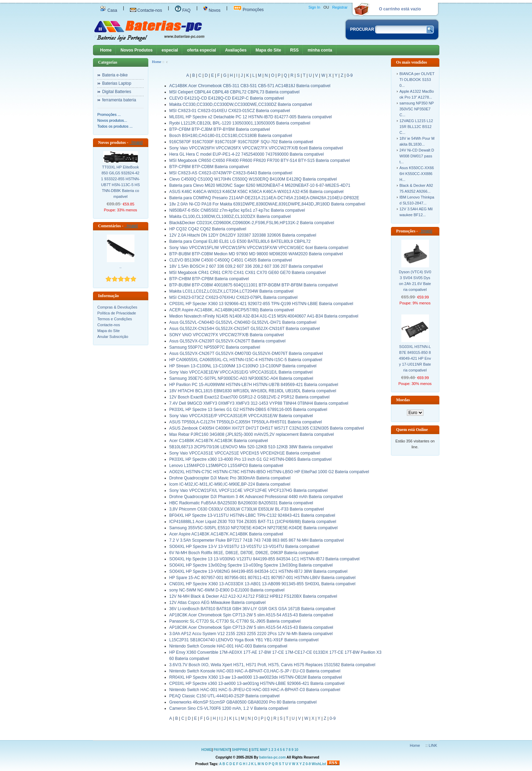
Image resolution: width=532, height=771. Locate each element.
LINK (433, 745)
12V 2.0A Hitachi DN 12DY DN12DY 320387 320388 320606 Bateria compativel (243, 235)
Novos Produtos (137, 50)
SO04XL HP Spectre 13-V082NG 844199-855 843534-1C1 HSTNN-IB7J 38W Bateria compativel (259, 571)
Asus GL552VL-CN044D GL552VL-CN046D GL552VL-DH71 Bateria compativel (243, 322)
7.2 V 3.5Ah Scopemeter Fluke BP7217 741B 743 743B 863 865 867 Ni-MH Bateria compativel (257, 540)
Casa (109, 10)
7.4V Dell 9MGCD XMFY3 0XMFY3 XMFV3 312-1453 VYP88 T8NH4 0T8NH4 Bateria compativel (259, 403)
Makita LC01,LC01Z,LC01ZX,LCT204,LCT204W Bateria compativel (232, 291)
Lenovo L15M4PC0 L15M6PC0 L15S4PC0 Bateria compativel (226, 466)
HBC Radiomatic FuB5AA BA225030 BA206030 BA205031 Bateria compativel (241, 503)
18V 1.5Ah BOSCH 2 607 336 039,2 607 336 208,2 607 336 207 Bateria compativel (246, 266)
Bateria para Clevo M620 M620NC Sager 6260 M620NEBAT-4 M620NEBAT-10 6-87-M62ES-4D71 (260, 185)
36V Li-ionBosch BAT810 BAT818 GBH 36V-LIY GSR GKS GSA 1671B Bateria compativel (252, 609)
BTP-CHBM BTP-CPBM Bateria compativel (209, 279)
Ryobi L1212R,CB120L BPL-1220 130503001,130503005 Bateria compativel (240, 123)
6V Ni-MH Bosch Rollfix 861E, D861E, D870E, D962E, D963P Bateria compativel (244, 553)
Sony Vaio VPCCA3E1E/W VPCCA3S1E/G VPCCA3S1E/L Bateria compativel (241, 372)
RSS (294, 50)
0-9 (350, 75)
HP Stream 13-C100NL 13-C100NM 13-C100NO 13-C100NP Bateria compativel (243, 366)
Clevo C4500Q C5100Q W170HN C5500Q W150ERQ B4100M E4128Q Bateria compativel (253, 179)
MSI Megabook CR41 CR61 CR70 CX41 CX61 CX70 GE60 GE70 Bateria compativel (248, 273)
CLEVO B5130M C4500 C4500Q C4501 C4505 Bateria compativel (231, 260)
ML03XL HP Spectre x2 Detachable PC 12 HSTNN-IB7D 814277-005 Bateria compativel (251, 117)
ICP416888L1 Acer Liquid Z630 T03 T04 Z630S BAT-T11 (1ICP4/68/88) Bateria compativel (253, 522)
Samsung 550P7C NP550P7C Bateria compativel (215, 347)
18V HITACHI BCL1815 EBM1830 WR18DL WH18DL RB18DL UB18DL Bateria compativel (253, 391)
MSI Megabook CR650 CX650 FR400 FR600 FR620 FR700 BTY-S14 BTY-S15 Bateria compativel (260, 160)
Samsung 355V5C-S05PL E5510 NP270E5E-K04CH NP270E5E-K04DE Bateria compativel (254, 528)
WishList (319, 764)
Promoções (249, 10)
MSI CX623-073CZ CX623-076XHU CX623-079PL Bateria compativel (234, 297)
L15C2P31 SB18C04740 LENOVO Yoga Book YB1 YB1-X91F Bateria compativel (244, 640)
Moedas (403, 400)
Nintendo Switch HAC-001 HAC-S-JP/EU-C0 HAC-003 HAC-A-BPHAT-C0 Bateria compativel (255, 690)
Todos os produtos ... (115, 126)
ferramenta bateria (119, 100)
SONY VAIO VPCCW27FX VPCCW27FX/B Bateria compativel (227, 335)
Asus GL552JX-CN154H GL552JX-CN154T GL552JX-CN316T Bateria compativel (245, 329)
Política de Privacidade (117, 313)
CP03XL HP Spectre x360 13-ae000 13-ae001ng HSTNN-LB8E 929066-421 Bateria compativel (257, 683)
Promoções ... (109, 114)
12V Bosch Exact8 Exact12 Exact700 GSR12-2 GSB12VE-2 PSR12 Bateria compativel (250, 397)
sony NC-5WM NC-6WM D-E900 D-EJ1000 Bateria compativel (227, 590)
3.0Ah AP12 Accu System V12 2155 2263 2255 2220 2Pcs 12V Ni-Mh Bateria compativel (251, 634)
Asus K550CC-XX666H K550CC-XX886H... (417, 174)
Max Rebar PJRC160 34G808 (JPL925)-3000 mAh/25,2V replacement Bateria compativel (252, 434)
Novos (212, 10)
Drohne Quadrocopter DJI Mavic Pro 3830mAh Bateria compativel (230, 478)
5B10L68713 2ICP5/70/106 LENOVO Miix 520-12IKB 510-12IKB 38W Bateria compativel (251, 447)
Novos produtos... (112, 120)
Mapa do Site (268, 50)
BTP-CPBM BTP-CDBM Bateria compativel (209, 167)
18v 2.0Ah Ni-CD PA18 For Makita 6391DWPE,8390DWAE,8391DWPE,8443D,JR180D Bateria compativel (267, 204)
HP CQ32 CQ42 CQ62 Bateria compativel (208, 229)
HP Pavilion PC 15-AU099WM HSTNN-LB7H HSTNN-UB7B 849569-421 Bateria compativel (254, 385)
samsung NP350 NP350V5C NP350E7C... (417, 109)
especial (170, 50)
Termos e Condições (115, 319)
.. (120, 267)
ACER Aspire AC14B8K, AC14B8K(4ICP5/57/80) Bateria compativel (232, 310)
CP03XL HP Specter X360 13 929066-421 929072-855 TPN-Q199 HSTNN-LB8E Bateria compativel (261, 304)
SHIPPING (240, 750)
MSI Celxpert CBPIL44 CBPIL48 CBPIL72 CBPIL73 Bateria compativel (235, 92)
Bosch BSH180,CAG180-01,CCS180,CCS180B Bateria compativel (231, 136)
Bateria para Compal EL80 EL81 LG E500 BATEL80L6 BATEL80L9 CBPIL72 (240, 241)
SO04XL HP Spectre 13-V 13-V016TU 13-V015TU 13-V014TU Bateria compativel (244, 547)
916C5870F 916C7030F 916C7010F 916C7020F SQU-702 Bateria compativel (241, 142)
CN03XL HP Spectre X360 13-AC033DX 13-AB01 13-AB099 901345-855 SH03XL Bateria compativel (263, 584)
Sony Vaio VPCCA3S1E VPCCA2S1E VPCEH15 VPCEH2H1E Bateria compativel (245, 453)
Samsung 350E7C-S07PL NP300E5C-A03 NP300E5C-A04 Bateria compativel (241, 378)
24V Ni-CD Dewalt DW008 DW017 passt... (417, 156)
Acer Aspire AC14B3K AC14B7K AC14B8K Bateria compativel (226, 534)
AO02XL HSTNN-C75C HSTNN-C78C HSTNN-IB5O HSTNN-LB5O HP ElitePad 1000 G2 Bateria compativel (269, 472)
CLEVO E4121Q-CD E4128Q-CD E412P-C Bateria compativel (227, 98)
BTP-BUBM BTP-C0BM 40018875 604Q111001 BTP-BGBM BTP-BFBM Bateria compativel (254, 285)
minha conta (320, 50)
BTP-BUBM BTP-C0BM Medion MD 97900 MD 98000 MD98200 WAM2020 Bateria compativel (256, 254)
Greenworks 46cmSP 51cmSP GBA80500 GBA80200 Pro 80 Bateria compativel (243, 702)
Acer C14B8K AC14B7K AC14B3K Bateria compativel (219, 441)
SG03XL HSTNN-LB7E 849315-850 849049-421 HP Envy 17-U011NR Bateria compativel (415, 358)
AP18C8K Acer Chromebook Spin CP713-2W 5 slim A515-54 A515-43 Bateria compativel (251, 615)
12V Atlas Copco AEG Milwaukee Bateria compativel (218, 603)
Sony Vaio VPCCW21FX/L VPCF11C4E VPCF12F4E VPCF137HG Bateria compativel (249, 490)
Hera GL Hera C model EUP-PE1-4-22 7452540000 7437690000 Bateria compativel (247, 154)
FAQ (183, 10)
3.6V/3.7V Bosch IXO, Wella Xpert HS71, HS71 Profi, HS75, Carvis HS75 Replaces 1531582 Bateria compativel (272, 665)
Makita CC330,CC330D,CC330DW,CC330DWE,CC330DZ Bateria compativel (241, 104)
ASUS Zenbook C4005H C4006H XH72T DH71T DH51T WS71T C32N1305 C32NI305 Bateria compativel (267, 428)
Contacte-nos (146, 10)
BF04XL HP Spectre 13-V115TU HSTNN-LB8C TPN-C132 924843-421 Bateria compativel (252, 515)
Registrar (340, 7)
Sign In (314, 7)
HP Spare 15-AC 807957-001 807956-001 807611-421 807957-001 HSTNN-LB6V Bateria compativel (263, 578)
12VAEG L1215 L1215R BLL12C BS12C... (416, 127)
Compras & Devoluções (118, 307)
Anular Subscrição (113, 337)
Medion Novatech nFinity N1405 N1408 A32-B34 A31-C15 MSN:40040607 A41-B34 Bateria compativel (264, 316)
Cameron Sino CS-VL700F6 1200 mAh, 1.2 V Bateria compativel (229, 708)
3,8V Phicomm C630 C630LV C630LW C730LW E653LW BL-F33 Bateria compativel (247, 509)
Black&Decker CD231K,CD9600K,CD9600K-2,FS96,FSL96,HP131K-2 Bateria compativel (252, 223)
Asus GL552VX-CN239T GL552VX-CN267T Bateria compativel (227, 341)
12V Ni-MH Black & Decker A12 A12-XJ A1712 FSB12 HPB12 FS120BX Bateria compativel (253, 596)
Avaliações (236, 50)
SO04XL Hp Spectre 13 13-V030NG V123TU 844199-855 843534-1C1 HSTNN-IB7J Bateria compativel (265, 559)
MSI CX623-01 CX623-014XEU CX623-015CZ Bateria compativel (230, 111)
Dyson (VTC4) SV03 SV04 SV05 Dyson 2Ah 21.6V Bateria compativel (415, 281)
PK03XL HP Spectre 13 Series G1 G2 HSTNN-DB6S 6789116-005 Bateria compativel (248, 410)
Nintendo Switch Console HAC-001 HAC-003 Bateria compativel (228, 646)
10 (296, 750)
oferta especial (202, 50)
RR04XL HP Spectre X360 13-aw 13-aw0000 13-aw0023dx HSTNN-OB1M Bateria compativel (256, 677)
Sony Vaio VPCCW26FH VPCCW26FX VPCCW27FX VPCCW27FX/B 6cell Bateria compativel (256, 148)
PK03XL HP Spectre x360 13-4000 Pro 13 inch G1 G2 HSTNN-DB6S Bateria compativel (251, 459)
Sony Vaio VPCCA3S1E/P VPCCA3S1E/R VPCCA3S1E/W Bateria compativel (241, 416)
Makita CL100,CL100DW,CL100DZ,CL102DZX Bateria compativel (230, 217)
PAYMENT (222, 750)
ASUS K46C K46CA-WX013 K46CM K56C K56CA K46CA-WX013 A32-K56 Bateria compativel (256, 192)
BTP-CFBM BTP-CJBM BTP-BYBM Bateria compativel (220, 129)
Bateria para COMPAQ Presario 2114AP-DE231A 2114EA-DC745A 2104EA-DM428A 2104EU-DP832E (264, 198)
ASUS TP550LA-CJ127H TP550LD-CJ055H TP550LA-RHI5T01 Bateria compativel (246, 422)
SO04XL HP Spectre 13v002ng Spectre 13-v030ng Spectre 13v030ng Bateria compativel (251, 565)
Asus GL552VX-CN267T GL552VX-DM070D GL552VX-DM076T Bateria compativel (246, 354)
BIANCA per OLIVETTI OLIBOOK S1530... (417, 80)
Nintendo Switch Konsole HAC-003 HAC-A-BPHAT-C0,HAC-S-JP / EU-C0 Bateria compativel (255, 671)
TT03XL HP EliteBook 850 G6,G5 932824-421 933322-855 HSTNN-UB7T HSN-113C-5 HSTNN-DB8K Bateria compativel (120, 182)
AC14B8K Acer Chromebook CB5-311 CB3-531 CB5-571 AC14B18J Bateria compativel (250, 86)
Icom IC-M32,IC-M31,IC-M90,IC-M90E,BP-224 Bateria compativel (230, 484)
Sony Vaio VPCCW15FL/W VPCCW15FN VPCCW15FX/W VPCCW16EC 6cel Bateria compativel (259, 248)
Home (106, 50)
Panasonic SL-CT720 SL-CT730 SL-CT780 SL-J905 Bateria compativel (235, 621)
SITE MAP (259, 750)
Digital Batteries (117, 92)
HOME (206, 750)
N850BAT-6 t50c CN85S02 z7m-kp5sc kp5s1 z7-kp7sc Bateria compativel (237, 210)
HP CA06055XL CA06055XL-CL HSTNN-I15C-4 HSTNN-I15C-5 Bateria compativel (246, 360)
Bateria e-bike (115, 75)
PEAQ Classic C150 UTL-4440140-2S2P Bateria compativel (225, 696)
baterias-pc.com (273, 757)
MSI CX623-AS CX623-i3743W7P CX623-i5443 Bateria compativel (231, 173)
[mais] (136, 143)
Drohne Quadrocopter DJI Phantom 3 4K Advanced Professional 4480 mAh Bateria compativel (256, 497)
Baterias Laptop (117, 83)
